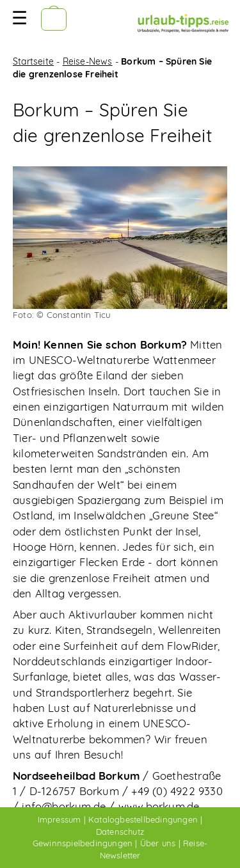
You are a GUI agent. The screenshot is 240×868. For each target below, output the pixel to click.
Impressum (60, 819)
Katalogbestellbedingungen (143, 819)
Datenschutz (120, 832)
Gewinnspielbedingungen (83, 843)
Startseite (33, 61)
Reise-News (88, 61)
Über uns (158, 843)
